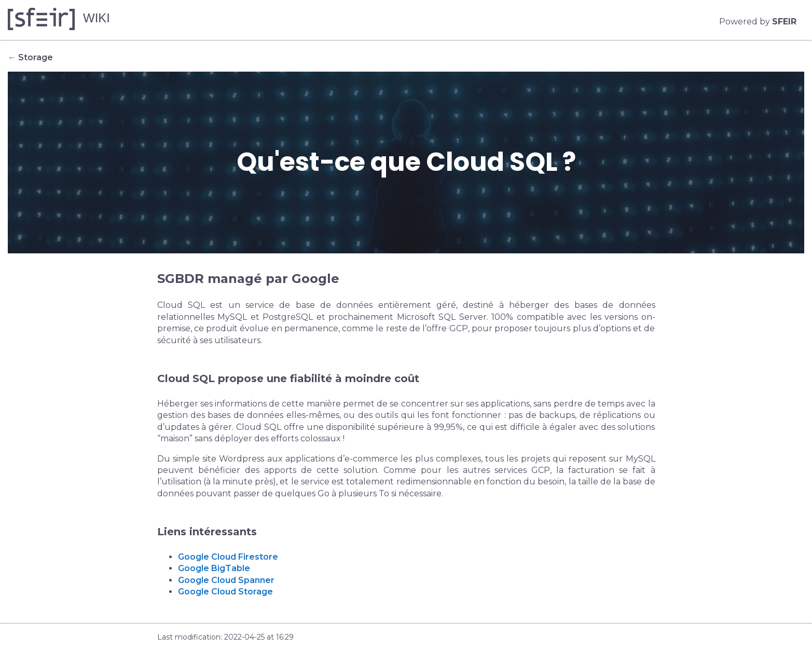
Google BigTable (214, 568)
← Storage (30, 57)
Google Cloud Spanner (226, 580)
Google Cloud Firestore (228, 557)
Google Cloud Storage (225, 592)
